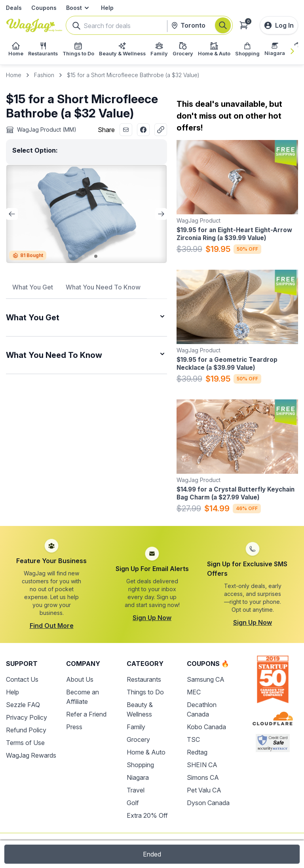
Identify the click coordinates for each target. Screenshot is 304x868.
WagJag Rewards (31, 755)
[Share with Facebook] (143, 130)
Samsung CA (206, 679)
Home (14, 75)
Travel (136, 790)
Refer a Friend (86, 714)
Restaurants (144, 679)
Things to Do (145, 692)
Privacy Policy (27, 717)
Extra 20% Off (147, 815)
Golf (133, 803)
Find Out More (52, 626)
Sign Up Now (152, 618)
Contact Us (22, 679)
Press (74, 727)
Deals (14, 8)
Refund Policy (26, 730)
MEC (194, 692)
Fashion (44, 75)
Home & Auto (146, 752)
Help (107, 8)
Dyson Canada (208, 803)
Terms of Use (25, 743)
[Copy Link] (161, 130)
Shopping (140, 765)
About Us (80, 679)
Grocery (138, 739)
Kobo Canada (206, 727)
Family (136, 727)
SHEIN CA (202, 765)
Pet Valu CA (204, 790)
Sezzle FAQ (23, 705)
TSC (193, 739)
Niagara (138, 777)
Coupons (44, 8)
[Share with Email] (126, 130)
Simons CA (203, 777)
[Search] (223, 25)
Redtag (197, 752)
